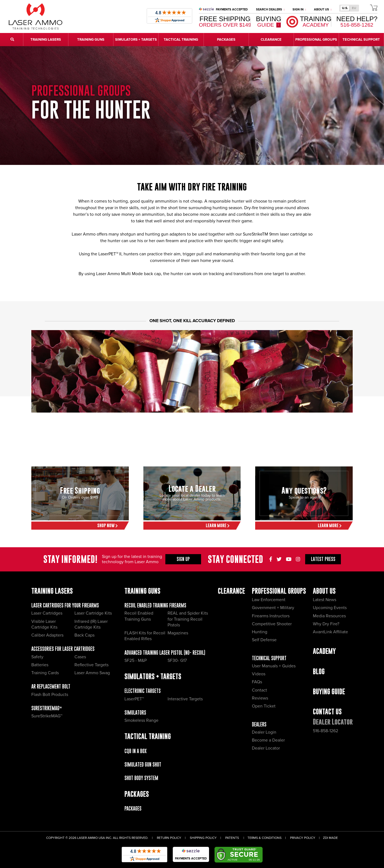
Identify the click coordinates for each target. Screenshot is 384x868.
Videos (259, 674)
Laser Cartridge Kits (93, 613)
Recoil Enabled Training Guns (139, 616)
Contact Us (327, 711)
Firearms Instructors (271, 616)
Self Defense (264, 640)
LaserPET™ (134, 699)
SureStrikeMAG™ (47, 708)
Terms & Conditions (265, 838)
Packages (133, 808)
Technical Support (269, 658)
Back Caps (84, 635)
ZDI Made (330, 838)
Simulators (135, 713)
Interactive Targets (185, 699)
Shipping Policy (203, 838)
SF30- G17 (177, 660)
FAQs (257, 682)
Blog (319, 671)
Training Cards (45, 673)
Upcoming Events (330, 608)
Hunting (260, 632)
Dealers (259, 724)
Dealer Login (264, 732)
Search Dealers (270, 9)
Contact (259, 690)
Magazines (178, 633)
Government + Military (273, 608)
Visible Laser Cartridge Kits (44, 624)
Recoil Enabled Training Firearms (155, 605)
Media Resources (329, 616)
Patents (232, 838)
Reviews (260, 698)
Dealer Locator (266, 748)
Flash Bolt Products (50, 695)
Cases (80, 657)
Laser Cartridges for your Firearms (65, 605)
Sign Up (183, 559)
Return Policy (169, 838)
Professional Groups (279, 591)
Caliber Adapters (47, 635)
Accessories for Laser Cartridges (63, 649)
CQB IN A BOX (136, 751)
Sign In (299, 9)
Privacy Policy (303, 838)
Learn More (218, 525)
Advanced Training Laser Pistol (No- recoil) (165, 653)
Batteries (40, 665)
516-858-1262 (325, 731)
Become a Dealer (268, 740)
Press (323, 559)
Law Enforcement (269, 600)
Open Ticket (264, 706)
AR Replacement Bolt (51, 686)
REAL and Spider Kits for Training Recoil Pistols (188, 619)
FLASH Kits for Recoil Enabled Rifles (145, 636)
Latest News (325, 600)
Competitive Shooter (272, 624)
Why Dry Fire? (326, 624)
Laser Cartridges (47, 613)
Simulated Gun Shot (143, 765)
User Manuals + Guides (274, 666)
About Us (323, 9)
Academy (324, 651)
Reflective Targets (91, 665)
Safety (37, 657)
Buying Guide (329, 691)
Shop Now (108, 525)
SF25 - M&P (136, 660)
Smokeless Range (141, 720)
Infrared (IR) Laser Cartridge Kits (91, 624)
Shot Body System (141, 778)
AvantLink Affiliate (330, 632)
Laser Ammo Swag (92, 673)
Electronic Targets (143, 691)
